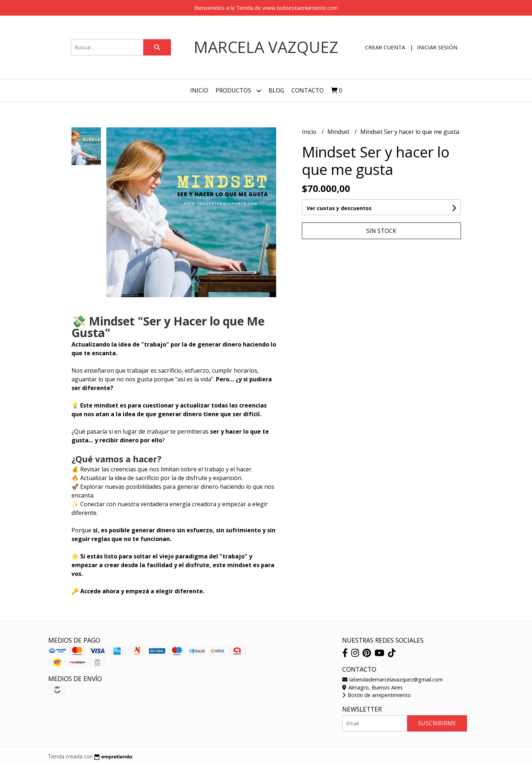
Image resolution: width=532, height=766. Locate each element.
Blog (276, 90)
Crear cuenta (385, 47)
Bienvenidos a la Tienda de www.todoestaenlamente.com (266, 8)
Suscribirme (437, 723)
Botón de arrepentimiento (377, 695)
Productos (238, 91)
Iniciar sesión (437, 47)
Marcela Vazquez (266, 47)
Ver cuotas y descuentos (339, 208)
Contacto (308, 90)
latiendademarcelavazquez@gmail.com (392, 679)
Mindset (339, 132)
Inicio (199, 90)
